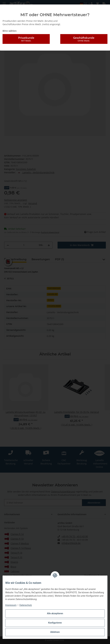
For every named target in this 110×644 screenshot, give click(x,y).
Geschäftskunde (84, 39)
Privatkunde (26, 39)
